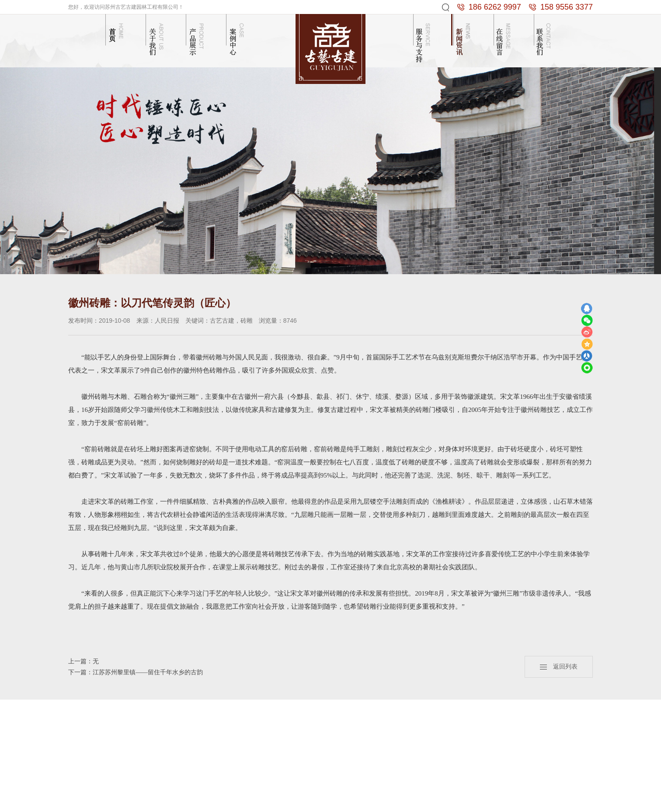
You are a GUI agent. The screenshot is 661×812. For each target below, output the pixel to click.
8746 (290, 321)
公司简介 (184, 734)
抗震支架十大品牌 (390, 802)
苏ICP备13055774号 (556, 802)
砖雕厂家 (358, 802)
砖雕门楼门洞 (272, 745)
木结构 (263, 734)
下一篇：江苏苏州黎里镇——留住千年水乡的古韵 (136, 672)
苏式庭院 (266, 767)
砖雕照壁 (225, 745)
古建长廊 (225, 756)
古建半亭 (225, 767)
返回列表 (559, 667)
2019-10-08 (115, 321)
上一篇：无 (83, 661)
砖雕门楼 (225, 734)
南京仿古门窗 (484, 802)
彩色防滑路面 (428, 802)
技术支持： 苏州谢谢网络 (278, 802)
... (215, 778)
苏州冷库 (456, 802)
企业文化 (184, 745)
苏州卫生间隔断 (327, 802)
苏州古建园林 (516, 802)
